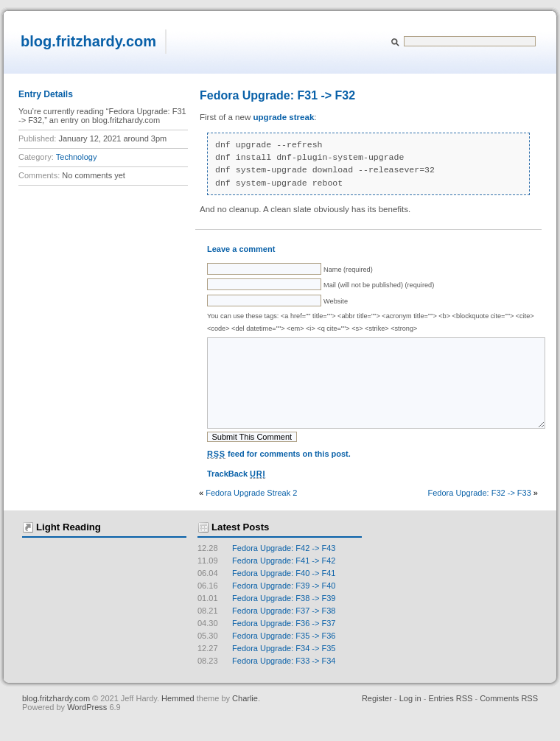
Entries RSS (450, 720)
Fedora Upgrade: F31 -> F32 (277, 95)
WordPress (88, 729)
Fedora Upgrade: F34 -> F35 (266, 670)
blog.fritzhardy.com (88, 41)
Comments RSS (509, 720)
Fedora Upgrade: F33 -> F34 (266, 683)
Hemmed (178, 720)
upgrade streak (284, 117)
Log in (410, 720)
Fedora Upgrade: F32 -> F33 (479, 515)
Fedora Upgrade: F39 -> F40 (266, 608)
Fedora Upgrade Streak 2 (251, 515)
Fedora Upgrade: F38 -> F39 (266, 620)
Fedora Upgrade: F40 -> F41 (266, 595)
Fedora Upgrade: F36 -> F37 (266, 645)
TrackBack (236, 496)
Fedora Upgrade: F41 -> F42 (266, 583)
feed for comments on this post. (279, 476)
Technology (77, 157)
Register (377, 720)
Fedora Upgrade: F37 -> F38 (266, 633)
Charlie (245, 720)
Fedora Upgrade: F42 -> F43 (266, 570)
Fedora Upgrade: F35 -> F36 (266, 658)
